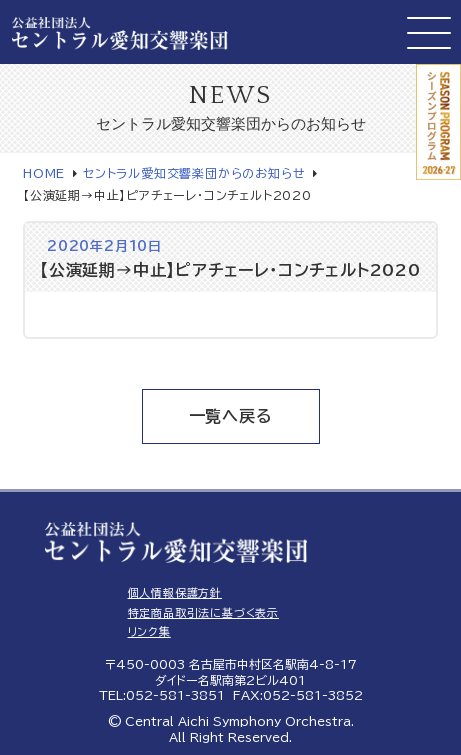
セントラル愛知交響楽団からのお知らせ (194, 173)
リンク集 (149, 631)
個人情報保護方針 (175, 592)
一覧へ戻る (231, 416)
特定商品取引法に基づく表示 (203, 612)
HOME (44, 173)
